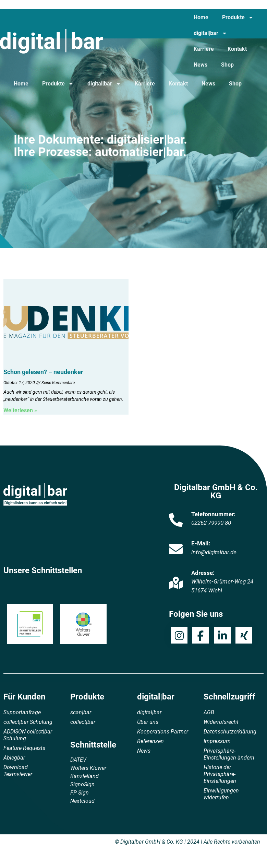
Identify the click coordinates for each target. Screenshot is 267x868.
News (201, 65)
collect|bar (83, 722)
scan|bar (81, 712)
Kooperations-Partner (163, 732)
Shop (227, 65)
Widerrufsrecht (221, 722)
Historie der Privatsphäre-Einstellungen (220, 774)
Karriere (204, 49)
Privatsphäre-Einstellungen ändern (229, 754)
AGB (209, 712)
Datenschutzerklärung (230, 732)
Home (201, 17)
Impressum (217, 741)
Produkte (238, 18)
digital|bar (210, 33)
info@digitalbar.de (214, 552)
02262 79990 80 (211, 523)
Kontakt (237, 49)
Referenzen (150, 741)
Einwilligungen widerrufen (221, 794)
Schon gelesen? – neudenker (43, 372)
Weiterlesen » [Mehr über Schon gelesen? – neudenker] (20, 410)
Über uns (148, 722)
